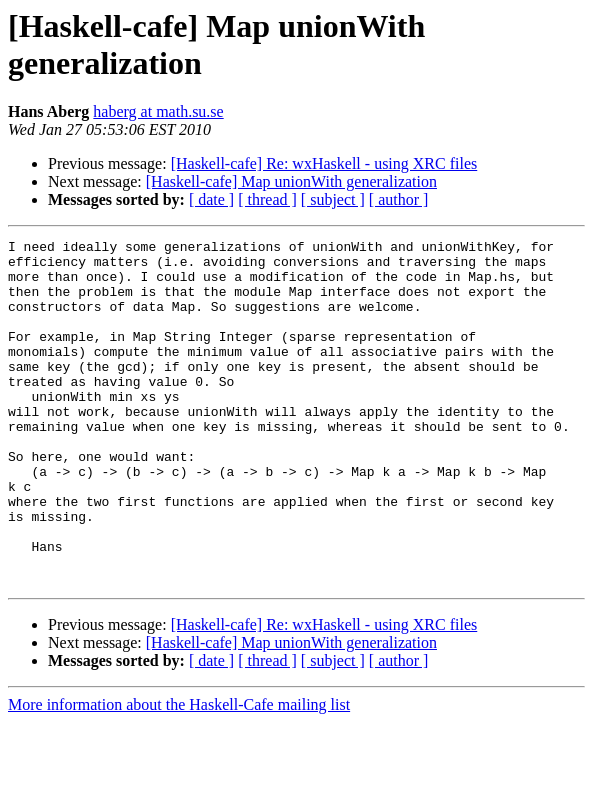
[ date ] (211, 199)
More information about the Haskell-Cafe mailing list (179, 773)
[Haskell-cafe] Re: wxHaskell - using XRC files (324, 163)
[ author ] (399, 199)
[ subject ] (333, 199)
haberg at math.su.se (158, 111)
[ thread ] (267, 199)
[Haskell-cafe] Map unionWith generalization (291, 181)
